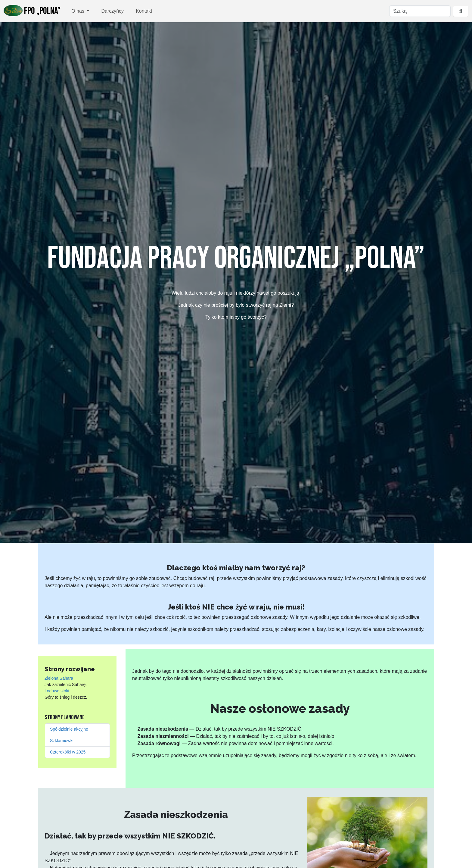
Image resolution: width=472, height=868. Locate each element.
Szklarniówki (62, 741)
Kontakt (144, 11)
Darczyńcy (112, 11)
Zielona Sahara (59, 678)
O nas (78, 11)
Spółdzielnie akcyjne (69, 729)
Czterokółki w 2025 (68, 752)
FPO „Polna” (32, 11)
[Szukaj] (420, 11)
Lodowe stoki (57, 691)
